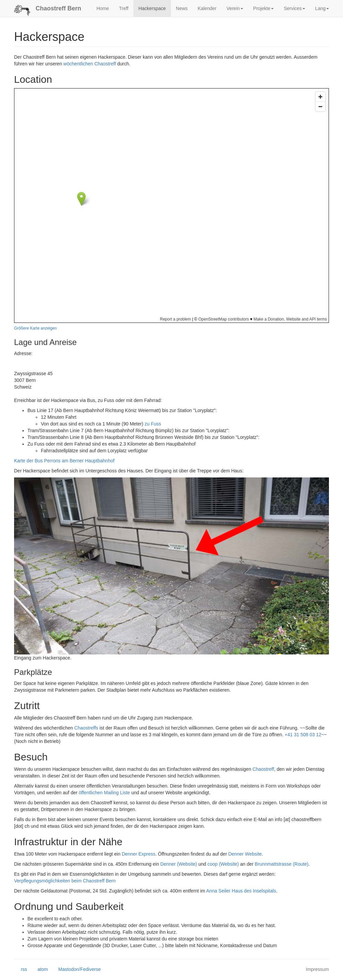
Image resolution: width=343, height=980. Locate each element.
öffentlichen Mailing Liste (104, 793)
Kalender (207, 8)
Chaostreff (263, 769)
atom (39, 970)
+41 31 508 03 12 (303, 735)
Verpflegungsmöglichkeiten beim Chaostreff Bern (65, 881)
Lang (322, 8)
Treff (124, 8)
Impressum (317, 969)
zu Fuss (153, 424)
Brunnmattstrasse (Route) (282, 864)
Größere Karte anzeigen (36, 328)
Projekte (263, 8)
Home (103, 8)
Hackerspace (152, 8)
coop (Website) (223, 864)
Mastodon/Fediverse (76, 970)
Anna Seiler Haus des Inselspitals (241, 891)
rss (21, 970)
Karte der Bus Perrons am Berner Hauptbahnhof (64, 461)
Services (294, 8)
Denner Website (245, 854)
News (182, 8)
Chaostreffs (86, 728)
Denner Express (138, 854)
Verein (235, 8)
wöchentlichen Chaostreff (90, 64)
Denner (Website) (179, 864)
